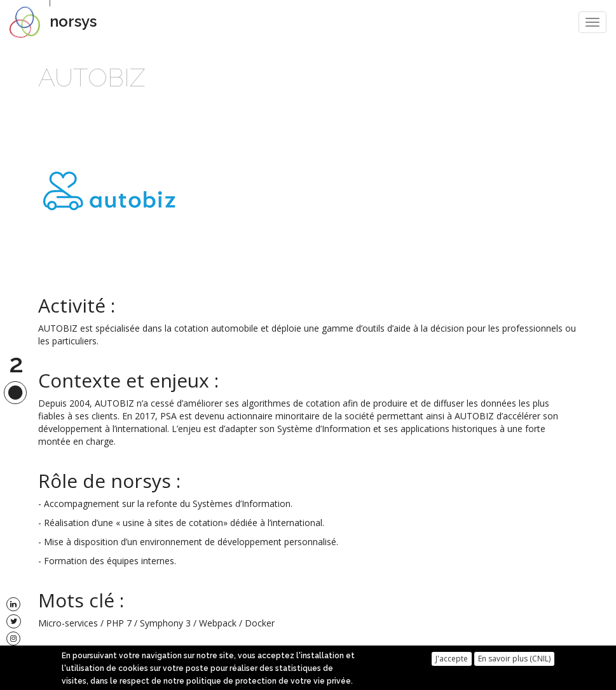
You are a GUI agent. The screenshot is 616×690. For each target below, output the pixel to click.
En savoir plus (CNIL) (514, 660)
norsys (73, 21)
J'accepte (452, 660)
